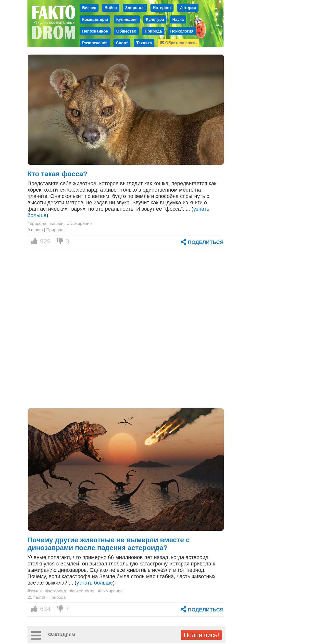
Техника (144, 43)
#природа (37, 223)
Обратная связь (179, 43)
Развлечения (95, 43)
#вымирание (80, 223)
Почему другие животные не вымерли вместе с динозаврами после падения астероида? (109, 544)
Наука (178, 19)
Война (111, 8)
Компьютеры (95, 19)
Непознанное (95, 31)
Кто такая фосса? (57, 174)
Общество (126, 31)
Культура (155, 19)
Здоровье (135, 8)
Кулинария (127, 19)
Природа (153, 31)
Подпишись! (201, 635)
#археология (82, 591)
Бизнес (89, 8)
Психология (182, 31)
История (188, 8)
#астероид (56, 591)
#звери (57, 223)
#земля (35, 591)
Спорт (122, 43)
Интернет (162, 8)
